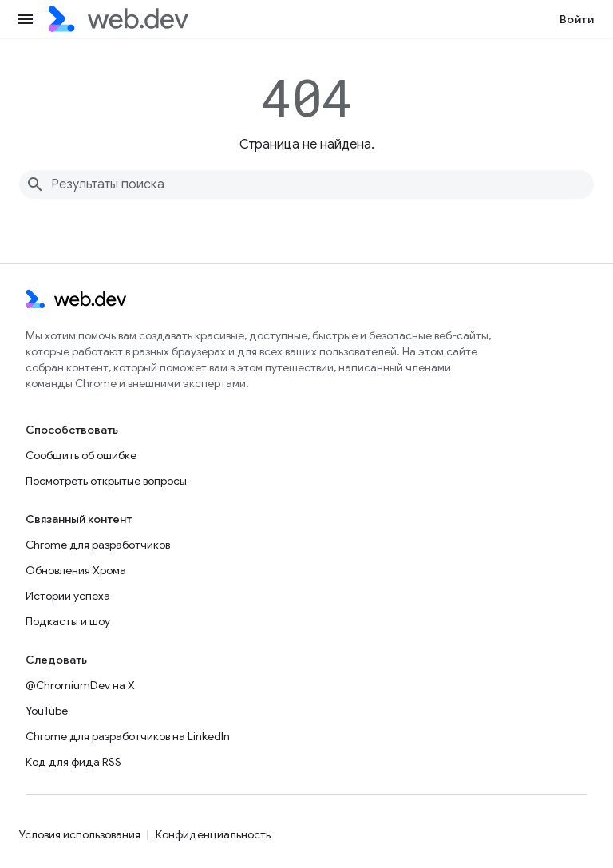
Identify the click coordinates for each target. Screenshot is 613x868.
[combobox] (306, 184)
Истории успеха (68, 596)
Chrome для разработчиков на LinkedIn (128, 736)
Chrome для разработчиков (98, 545)
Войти (577, 19)
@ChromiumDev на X (80, 685)
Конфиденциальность (213, 834)
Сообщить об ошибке (81, 455)
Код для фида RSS (73, 762)
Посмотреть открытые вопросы (106, 481)
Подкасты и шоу (68, 621)
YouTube (47, 711)
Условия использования (80, 834)
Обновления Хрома (76, 570)
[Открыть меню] (26, 19)
